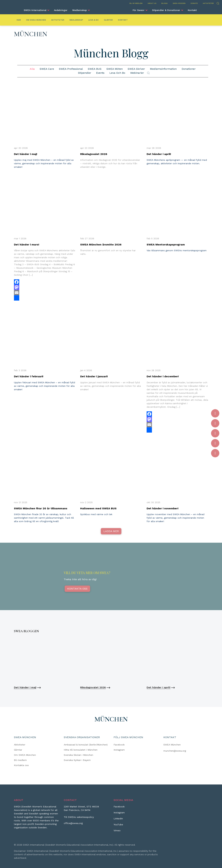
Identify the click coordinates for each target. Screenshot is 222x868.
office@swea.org (73, 823)
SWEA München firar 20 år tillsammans (41, 508)
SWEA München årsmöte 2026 (101, 245)
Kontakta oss (77, 589)
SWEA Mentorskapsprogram (166, 245)
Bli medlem (20, 760)
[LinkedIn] (118, 820)
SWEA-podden (179, 3)
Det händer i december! (163, 376)
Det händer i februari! (29, 376)
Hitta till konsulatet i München (81, 750)
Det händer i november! (163, 508)
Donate (194, 3)
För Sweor (139, 10)
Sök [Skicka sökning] (218, 3)
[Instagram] (119, 814)
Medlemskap (80, 10)
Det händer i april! (159, 154)
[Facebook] (119, 808)
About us (152, 3)
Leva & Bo (93, 20)
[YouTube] (118, 826)
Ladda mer (111, 531)
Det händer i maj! (26, 154)
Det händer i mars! (27, 245)
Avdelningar (61, 10)
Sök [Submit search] (148, 73)
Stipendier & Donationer (166, 10)
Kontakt (192, 10)
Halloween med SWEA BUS (98, 508)
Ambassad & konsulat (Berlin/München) (86, 745)
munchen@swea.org (175, 751)
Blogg (164, 3)
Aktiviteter (208, 3)
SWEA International (35, 10)
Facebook (119, 745)
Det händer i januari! (94, 376)
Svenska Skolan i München (78, 755)
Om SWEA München (36, 20)
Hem (19, 20)
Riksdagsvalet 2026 (94, 154)
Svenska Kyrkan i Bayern (77, 760)
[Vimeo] (117, 832)
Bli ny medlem (136, 3)
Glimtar (108, 20)
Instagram (119, 750)
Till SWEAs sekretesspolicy (79, 817)
